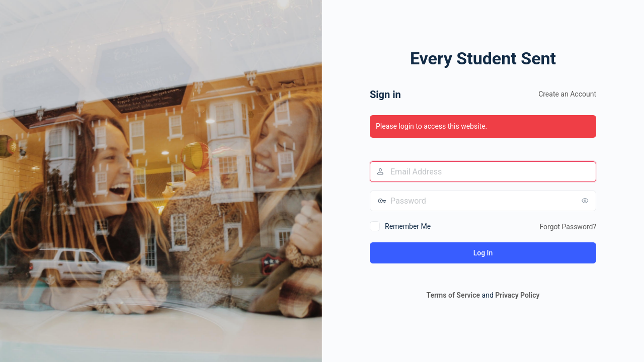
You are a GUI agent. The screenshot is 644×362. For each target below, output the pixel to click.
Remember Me (408, 226)
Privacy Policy (517, 295)
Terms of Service (453, 295)
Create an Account (567, 94)
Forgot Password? (568, 227)
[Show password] (586, 201)
